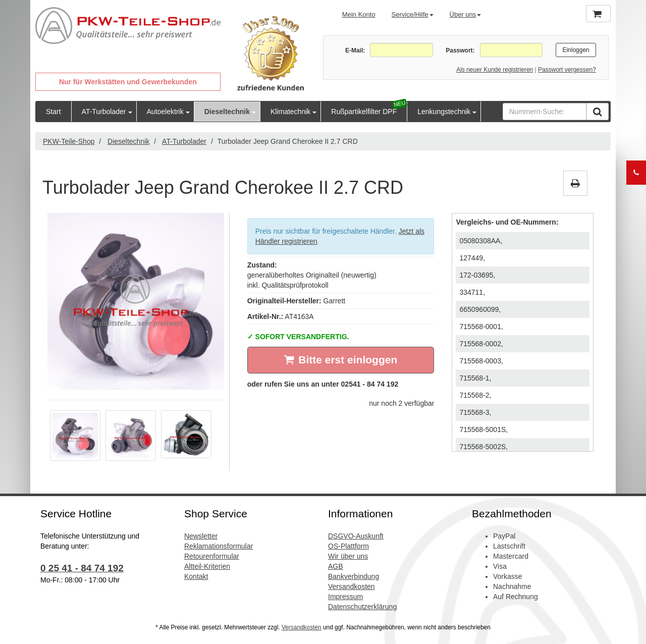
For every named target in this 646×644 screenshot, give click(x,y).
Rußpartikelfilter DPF (364, 112)
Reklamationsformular (219, 546)
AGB (336, 566)
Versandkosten (352, 586)
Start (53, 112)
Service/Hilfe (413, 14)
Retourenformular (212, 556)
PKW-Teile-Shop (69, 141)
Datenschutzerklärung (362, 607)
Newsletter (201, 536)
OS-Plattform (348, 546)
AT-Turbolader (104, 112)
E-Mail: (355, 50)
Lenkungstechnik (444, 112)
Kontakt (196, 576)
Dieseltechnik (227, 112)
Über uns (466, 14)
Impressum (345, 597)
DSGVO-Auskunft (356, 536)
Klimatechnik (290, 112)
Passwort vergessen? (567, 70)
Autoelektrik (165, 112)
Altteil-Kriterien (207, 566)
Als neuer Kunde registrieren (495, 70)
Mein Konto (359, 14)
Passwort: (460, 50)
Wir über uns (348, 556)
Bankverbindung (354, 576)
